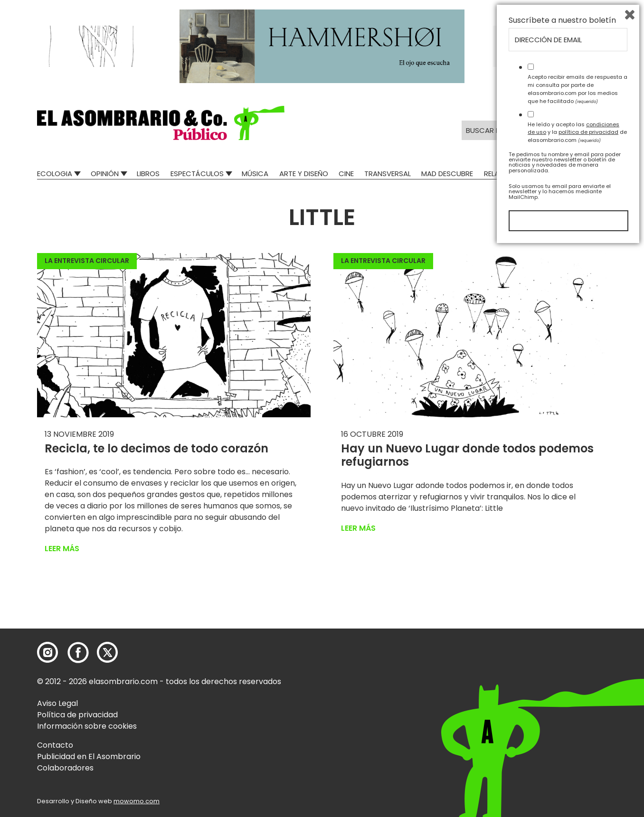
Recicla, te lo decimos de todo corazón (156, 448)
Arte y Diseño (304, 174)
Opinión (105, 174)
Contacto (55, 745)
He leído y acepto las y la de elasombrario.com (577, 701)
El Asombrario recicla (565, 174)
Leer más (62, 549)
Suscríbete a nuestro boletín (562, 590)
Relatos (499, 174)
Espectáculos (197, 174)
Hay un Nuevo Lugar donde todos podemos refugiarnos (467, 455)
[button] (161, 123)
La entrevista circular (87, 261)
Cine (346, 174)
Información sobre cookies (87, 726)
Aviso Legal (57, 703)
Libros (148, 174)
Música (255, 174)
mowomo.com (137, 801)
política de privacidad (588, 701)
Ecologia (55, 174)
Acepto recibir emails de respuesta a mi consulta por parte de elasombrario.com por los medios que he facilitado (578, 658)
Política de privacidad (77, 715)
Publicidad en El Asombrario (89, 756)
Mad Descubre (447, 174)
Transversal (388, 174)
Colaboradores (65, 768)
